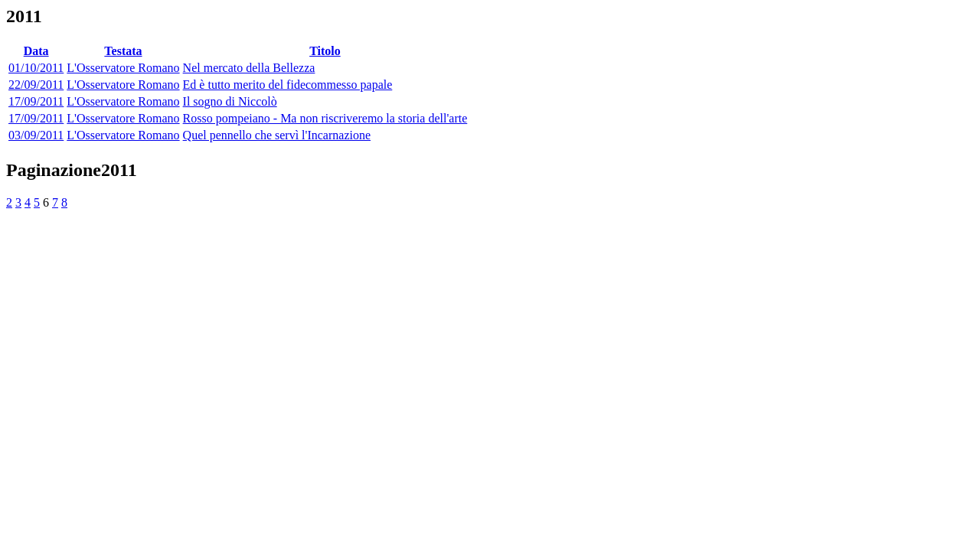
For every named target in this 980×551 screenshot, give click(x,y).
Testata (123, 51)
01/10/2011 (36, 68)
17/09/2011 (36, 101)
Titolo (325, 51)
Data (36, 51)
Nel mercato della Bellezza (249, 68)
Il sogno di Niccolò (230, 101)
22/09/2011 (36, 85)
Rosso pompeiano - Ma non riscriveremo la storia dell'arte (325, 118)
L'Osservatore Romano (123, 68)
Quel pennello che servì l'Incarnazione (277, 135)
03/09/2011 (36, 135)
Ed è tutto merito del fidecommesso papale (288, 85)
